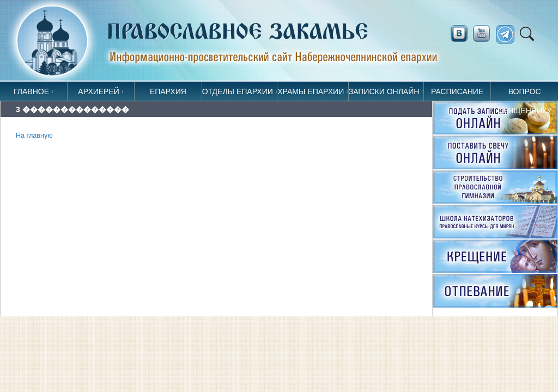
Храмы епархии (311, 91)
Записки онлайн (384, 91)
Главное (31, 91)
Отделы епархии (238, 91)
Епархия (168, 91)
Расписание (457, 91)
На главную (34, 136)
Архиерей (99, 91)
